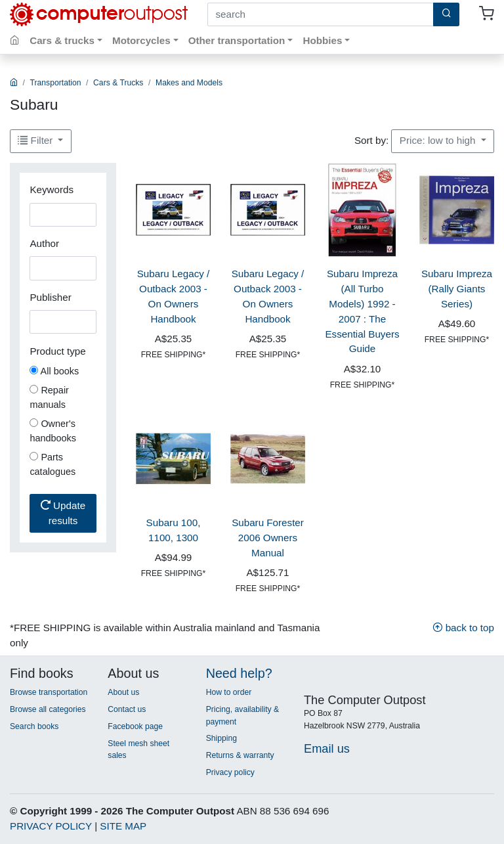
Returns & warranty (240, 755)
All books (54, 371)
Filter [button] (36, 140)
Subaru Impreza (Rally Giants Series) (457, 289)
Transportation (56, 83)
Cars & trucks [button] (62, 40)
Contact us (127, 709)
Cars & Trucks (118, 83)
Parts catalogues (52, 464)
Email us (327, 748)
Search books (34, 726)
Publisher (50, 297)
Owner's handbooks (53, 431)
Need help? (239, 673)
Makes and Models (189, 83)
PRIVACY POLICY (51, 826)
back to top (463, 628)
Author (44, 243)
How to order (229, 692)
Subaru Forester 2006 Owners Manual (268, 538)
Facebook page (135, 726)
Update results (63, 513)
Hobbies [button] (322, 40)
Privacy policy (230, 772)
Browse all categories (48, 709)
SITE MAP (123, 826)
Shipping (221, 738)
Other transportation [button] (237, 40)
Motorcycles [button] (141, 40)
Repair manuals (49, 397)
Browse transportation (49, 692)
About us (123, 692)
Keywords (52, 189)
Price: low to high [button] (439, 140)
